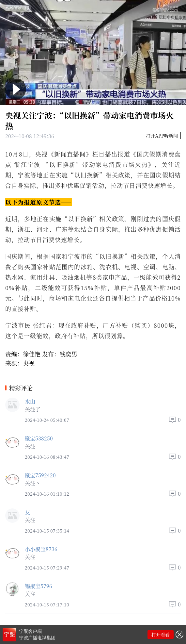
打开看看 (161, 635)
